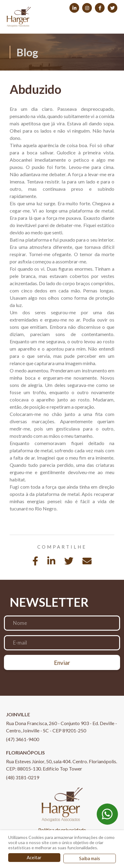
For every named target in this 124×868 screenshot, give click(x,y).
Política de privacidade (62, 830)
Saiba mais (90, 858)
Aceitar (34, 857)
